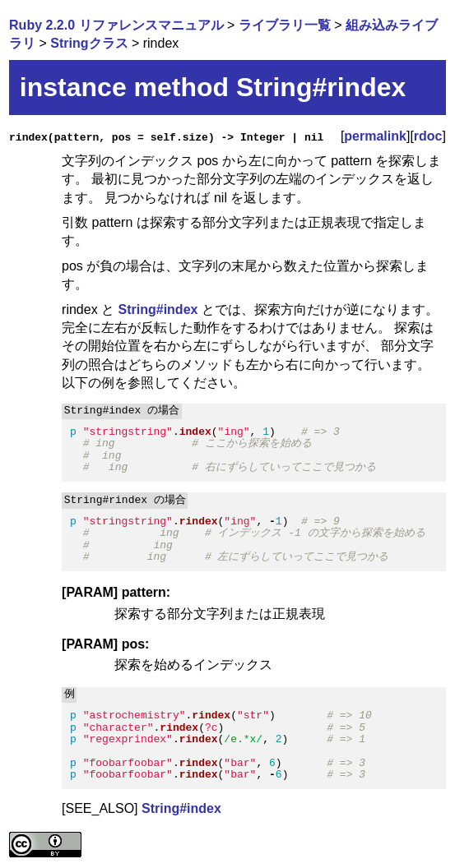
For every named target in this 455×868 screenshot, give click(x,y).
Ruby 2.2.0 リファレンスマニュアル (116, 25)
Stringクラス (89, 43)
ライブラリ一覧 (285, 25)
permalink (375, 136)
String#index (158, 309)
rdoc (428, 136)
